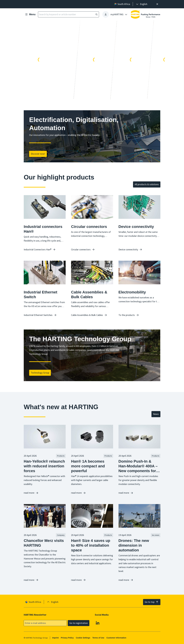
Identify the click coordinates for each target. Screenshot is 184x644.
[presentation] (141, 4)
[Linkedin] (98, 623)
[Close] (157, 4)
